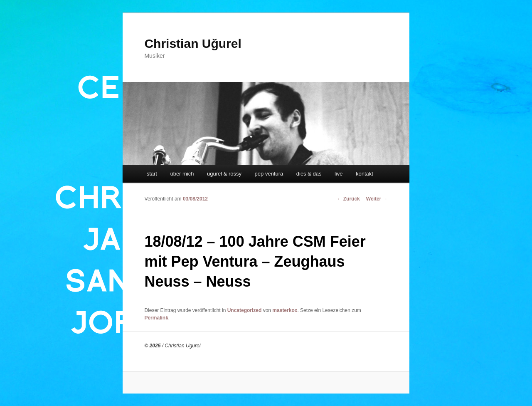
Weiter (377, 199)
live (339, 174)
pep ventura (269, 174)
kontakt (365, 174)
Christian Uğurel (193, 43)
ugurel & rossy (224, 174)
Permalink (156, 318)
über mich (182, 174)
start (152, 174)
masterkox (285, 310)
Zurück (348, 199)
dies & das (309, 174)
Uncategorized (245, 310)
